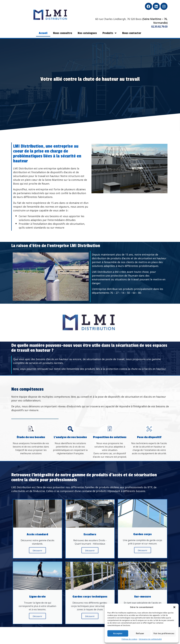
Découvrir (37, 550)
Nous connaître (63, 33)
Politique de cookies (129, 639)
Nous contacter (132, 33)
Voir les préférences (164, 633)
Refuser (140, 633)
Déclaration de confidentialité (150, 639)
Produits (109, 33)
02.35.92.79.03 (159, 26)
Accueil (43, 33)
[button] (174, 607)
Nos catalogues (87, 33)
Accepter (118, 633)
